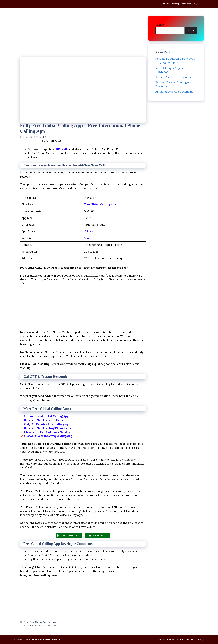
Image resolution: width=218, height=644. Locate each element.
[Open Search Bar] (201, 4)
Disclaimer (191, 640)
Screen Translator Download (174, 77)
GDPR (180, 640)
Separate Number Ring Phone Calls (48, 428)
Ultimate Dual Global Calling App (46, 416)
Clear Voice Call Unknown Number (47, 432)
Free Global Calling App (100, 204)
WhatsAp (175, 4)
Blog (196, 4)
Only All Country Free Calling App (47, 424)
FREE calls (62, 149)
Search (160, 25)
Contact (171, 640)
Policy (201, 640)
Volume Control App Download (40, 625)
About (162, 640)
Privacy (89, 231)
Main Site (165, 4)
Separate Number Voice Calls (44, 420)
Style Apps (186, 4)
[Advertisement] (83, 36)
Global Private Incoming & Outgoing (48, 436)
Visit (87, 238)
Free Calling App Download (44, 622)
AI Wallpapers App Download (174, 92)
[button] (69, 536)
